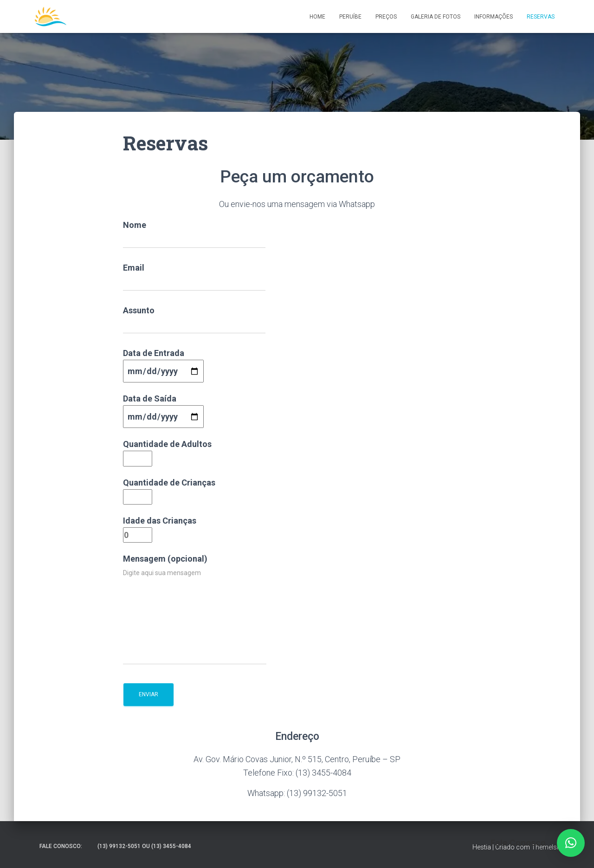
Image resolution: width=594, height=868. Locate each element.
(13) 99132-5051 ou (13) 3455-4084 (144, 846)
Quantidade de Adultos (167, 451)
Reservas (541, 17)
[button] (571, 843)
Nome (194, 234)
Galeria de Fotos (436, 17)
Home (317, 17)
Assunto (194, 320)
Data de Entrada (163, 362)
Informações (494, 17)
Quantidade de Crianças (169, 490)
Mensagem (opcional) (195, 609)
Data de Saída (163, 408)
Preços (386, 17)
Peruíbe (350, 17)
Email (194, 277)
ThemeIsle (546, 847)
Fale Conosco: (61, 846)
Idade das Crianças (160, 528)
